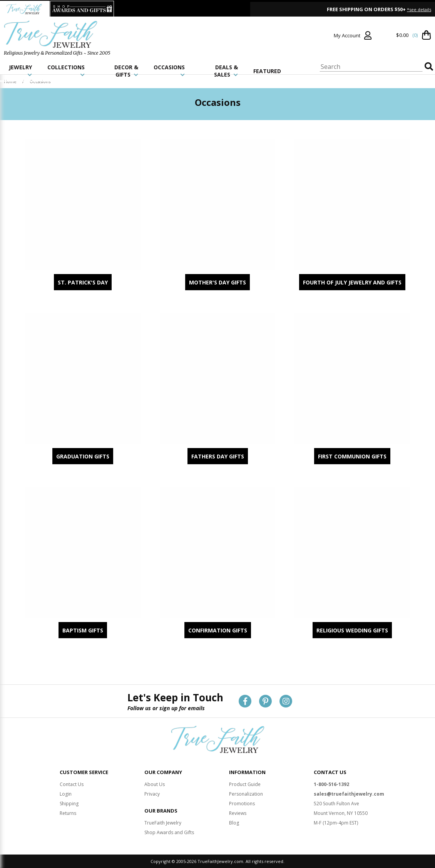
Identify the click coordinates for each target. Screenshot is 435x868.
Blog (234, 823)
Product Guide (245, 784)
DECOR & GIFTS (126, 71)
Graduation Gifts (83, 456)
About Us (155, 784)
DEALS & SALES (226, 71)
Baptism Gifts (83, 630)
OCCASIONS (169, 70)
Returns (68, 813)
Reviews (238, 813)
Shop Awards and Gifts (169, 832)
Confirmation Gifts (218, 630)
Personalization (246, 794)
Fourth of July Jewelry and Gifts (352, 282)
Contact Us (72, 784)
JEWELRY (20, 70)
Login (66, 794)
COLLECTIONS (66, 70)
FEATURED (267, 71)
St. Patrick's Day (83, 282)
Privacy (152, 794)
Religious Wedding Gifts (352, 630)
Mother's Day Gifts (217, 282)
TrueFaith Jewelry (163, 823)
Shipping (69, 804)
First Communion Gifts (352, 456)
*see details (419, 9)
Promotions (242, 804)
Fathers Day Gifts (218, 456)
